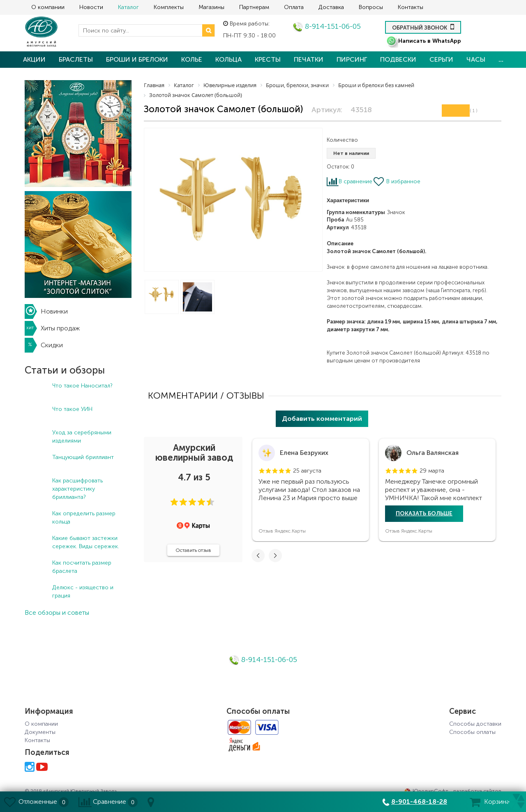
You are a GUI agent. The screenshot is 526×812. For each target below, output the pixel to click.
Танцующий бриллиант (83, 457)
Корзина (497, 802)
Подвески (398, 59)
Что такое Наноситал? (82, 386)
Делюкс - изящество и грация (83, 592)
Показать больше (424, 513)
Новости (91, 7)
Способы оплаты (472, 732)
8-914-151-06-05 (327, 26)
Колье (192, 59)
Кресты (268, 59)
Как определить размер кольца (84, 518)
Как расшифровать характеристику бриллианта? (77, 489)
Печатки (309, 59)
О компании (48, 7)
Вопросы (371, 7)
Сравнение (110, 802)
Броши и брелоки (137, 59)
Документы (40, 732)
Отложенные (38, 802)
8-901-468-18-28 (419, 802)
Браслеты (76, 59)
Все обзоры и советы (57, 612)
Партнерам (254, 7)
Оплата (294, 7)
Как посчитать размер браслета (82, 567)
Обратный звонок (423, 27)
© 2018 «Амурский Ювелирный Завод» (71, 791)
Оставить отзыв (193, 550)
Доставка (331, 7)
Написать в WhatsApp (423, 41)
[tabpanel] (311, 490)
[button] (174, 502)
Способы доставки (475, 724)
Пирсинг (352, 59)
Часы (476, 59)
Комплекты (169, 7)
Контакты (411, 7)
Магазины (211, 7)
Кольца (228, 59)
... (501, 59)
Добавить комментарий (322, 419)
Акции (34, 59)
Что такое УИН (72, 409)
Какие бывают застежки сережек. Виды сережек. (86, 542)
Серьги (441, 59)
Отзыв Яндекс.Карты (282, 531)
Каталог (128, 7)
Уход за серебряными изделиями (82, 437)
